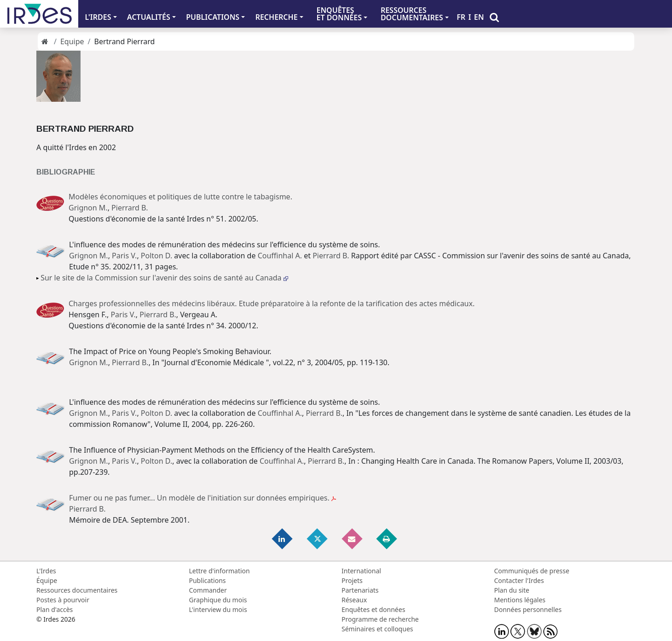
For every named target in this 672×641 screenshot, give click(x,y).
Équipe (47, 580)
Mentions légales (520, 600)
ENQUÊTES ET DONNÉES (339, 14)
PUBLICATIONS (213, 17)
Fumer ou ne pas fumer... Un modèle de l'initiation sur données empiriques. (203, 498)
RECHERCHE (277, 17)
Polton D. (156, 256)
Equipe (72, 41)
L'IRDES (98, 17)
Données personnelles (528, 609)
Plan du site (512, 590)
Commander (208, 590)
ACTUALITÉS (149, 17)
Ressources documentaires (77, 590)
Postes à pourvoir (63, 600)
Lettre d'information (220, 571)
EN (479, 17)
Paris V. (124, 256)
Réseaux (354, 600)
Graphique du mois (218, 600)
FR (461, 17)
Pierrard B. (130, 208)
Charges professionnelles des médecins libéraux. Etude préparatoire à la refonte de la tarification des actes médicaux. (272, 303)
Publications (208, 580)
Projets (352, 580)
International (361, 571)
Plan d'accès (55, 609)
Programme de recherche (380, 619)
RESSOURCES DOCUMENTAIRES (412, 14)
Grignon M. (88, 208)
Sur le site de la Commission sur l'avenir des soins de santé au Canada (164, 278)
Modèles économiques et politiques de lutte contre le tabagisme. (180, 197)
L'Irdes (46, 571)
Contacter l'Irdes (519, 580)
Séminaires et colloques (377, 629)
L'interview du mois (218, 609)
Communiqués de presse (532, 571)
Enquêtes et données (373, 609)
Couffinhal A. (280, 256)
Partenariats (360, 590)
